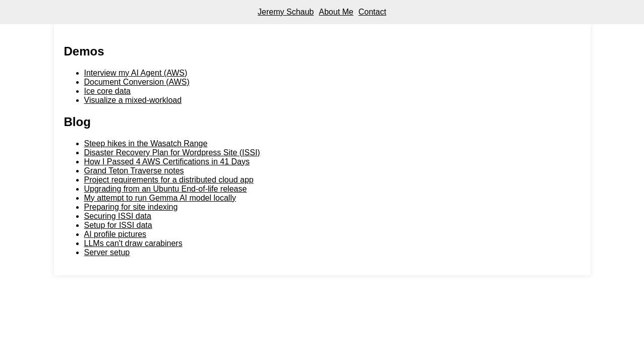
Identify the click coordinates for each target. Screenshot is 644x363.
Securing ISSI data (118, 216)
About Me (336, 12)
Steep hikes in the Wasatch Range (146, 143)
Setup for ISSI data (118, 225)
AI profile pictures (115, 234)
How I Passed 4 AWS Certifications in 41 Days (167, 162)
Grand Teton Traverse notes (134, 171)
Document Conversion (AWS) (137, 82)
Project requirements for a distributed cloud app (169, 180)
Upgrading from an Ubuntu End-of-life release (166, 189)
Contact (372, 12)
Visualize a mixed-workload (133, 100)
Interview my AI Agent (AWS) (136, 73)
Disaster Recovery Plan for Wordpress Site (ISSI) (172, 153)
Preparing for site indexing (131, 207)
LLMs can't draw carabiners (133, 243)
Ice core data (108, 91)
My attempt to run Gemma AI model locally (160, 198)
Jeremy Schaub (286, 12)
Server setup (107, 252)
